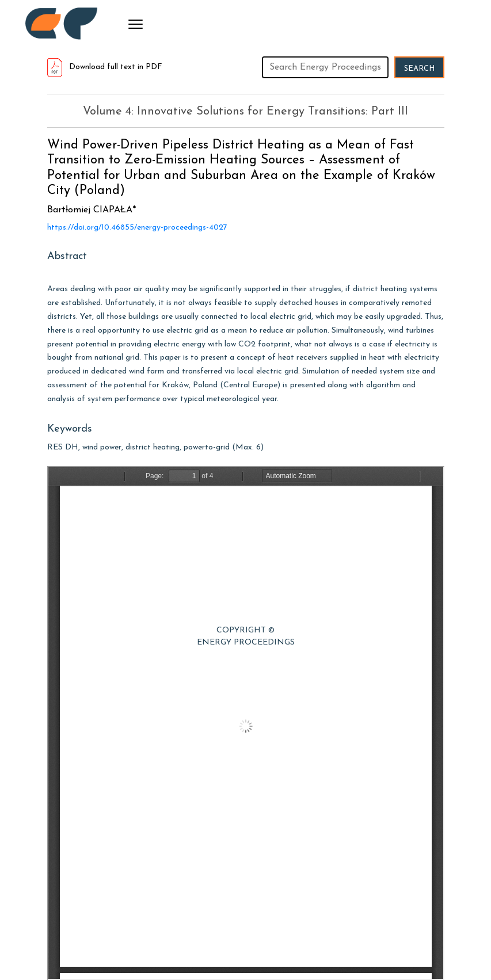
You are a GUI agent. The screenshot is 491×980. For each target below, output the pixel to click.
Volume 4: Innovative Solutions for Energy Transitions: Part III (245, 112)
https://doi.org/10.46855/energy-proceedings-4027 (137, 228)
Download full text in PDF (105, 67)
